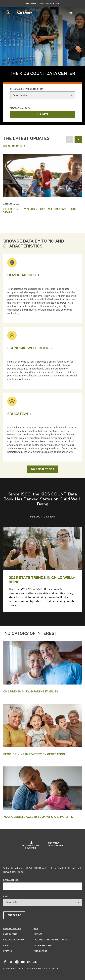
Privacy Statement (43, 945)
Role (6, 896)
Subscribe (14, 915)
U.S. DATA (42, 114)
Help (36, 928)
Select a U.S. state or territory (27, 89)
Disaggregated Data (14, 940)
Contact (38, 934)
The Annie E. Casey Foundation (42, 3)
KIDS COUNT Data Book (42, 516)
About (7, 945)
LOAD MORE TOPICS (43, 469)
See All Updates (13, 146)
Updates (8, 951)
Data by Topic (10, 934)
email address (11, 880)
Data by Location (12, 928)
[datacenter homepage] (24, 12)
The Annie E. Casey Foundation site (51, 940)
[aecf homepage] (8, 12)
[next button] (78, 139)
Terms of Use (40, 951)
